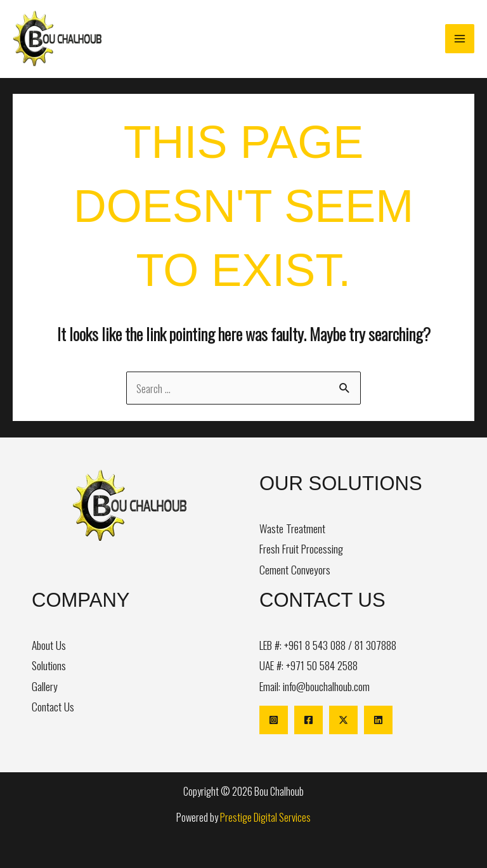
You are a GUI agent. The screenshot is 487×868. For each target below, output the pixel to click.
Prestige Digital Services (265, 817)
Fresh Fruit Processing (301, 548)
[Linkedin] (378, 720)
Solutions (49, 665)
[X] (343, 720)
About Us (49, 645)
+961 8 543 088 (315, 645)
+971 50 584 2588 (322, 665)
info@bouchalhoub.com (326, 686)
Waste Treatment (292, 528)
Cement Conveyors (295, 569)
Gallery (45, 686)
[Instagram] (274, 720)
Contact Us (53, 706)
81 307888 (375, 645)
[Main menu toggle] (460, 39)
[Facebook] (308, 720)
